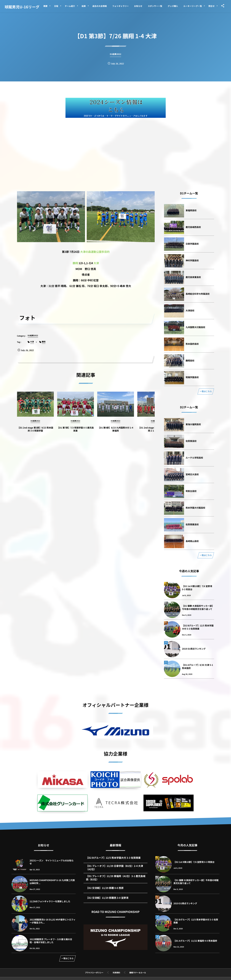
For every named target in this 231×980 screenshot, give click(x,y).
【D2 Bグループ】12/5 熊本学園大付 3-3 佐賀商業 (198, 627)
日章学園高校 (192, 244)
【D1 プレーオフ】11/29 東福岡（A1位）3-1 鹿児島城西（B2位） (116, 881)
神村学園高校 (192, 260)
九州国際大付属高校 (196, 327)
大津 (96, 263)
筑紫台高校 (191, 491)
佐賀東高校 (191, 441)
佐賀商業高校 (192, 524)
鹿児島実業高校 (193, 277)
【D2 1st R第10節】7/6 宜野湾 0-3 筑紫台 (197, 588)
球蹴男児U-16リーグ (22, 7)
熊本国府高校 (192, 344)
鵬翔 (75, 263)
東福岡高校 (191, 210)
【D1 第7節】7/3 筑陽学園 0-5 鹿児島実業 (75, 432)
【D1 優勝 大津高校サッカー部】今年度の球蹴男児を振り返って (198, 607)
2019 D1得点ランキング (194, 649)
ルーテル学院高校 (194, 458)
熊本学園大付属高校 (196, 508)
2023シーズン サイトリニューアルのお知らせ (52, 862)
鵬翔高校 (190, 361)
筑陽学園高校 (192, 377)
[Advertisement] (116, 146)
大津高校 (190, 310)
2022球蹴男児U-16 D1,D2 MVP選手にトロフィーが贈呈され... (53, 921)
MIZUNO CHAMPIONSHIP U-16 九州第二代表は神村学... (52, 882)
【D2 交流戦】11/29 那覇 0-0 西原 (105, 891)
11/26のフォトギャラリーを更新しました (50, 901)
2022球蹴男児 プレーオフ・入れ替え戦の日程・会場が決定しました (51, 941)
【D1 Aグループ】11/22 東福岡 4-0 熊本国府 (195, 941)
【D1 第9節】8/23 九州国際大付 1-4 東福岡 (116, 432)
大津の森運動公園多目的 (95, 252)
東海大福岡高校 (193, 424)
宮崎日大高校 (192, 474)
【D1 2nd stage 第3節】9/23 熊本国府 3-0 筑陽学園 (35, 432)
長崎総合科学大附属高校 (198, 294)
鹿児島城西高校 (193, 227)
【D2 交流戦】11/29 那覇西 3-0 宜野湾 (107, 901)
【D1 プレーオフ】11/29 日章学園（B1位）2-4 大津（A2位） (115, 871)
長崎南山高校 (192, 541)
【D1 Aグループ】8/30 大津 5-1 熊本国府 (198, 666)
